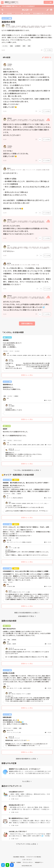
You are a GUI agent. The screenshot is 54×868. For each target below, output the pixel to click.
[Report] (42, 50)
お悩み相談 (9, 13)
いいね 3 (48, 50)
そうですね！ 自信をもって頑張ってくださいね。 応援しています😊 (16, 154)
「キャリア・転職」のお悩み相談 (22, 13)
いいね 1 (47, 314)
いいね (47, 255)
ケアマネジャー (9, 251)
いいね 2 (47, 111)
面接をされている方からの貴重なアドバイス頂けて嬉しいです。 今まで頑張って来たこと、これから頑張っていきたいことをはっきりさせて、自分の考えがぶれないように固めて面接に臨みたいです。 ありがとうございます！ (27, 130)
